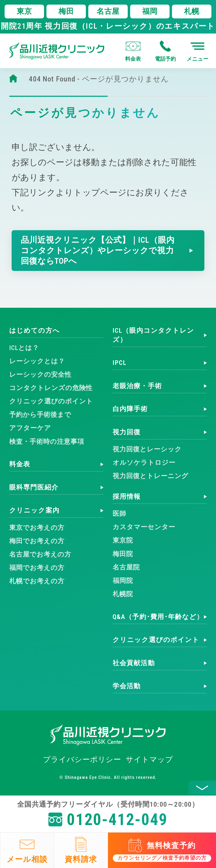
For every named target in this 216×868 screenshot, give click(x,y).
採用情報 (127, 497)
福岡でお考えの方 (37, 568)
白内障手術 (130, 409)
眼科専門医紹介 (34, 487)
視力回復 (127, 432)
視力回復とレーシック (147, 449)
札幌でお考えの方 (37, 581)
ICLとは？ (24, 348)
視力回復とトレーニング (150, 476)
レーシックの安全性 (40, 375)
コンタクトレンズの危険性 (51, 388)
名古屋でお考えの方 (40, 554)
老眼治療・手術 (137, 386)
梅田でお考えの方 (37, 541)
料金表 (20, 464)
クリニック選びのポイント (51, 401)
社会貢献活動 (134, 663)
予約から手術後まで (40, 415)
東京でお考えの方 (37, 528)
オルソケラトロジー (144, 463)
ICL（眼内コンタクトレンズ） (153, 335)
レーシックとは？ (37, 361)
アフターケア (30, 428)
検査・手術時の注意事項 (47, 442)
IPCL (120, 363)
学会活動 (127, 686)
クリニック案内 (34, 510)
